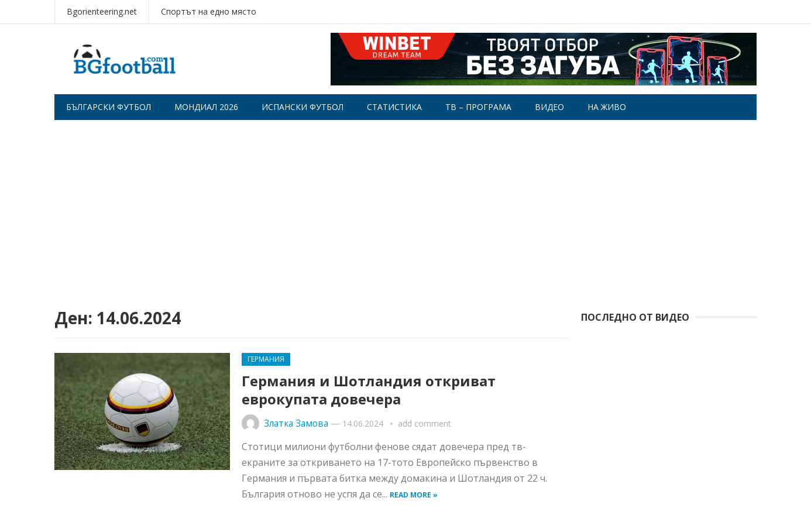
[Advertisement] (405, 208)
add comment (425, 423)
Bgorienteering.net (102, 11)
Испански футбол (303, 107)
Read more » (414, 495)
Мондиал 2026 (206, 107)
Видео (549, 107)
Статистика (394, 107)
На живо (607, 107)
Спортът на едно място (209, 11)
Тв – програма (478, 107)
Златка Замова (296, 423)
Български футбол (109, 107)
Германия (266, 359)
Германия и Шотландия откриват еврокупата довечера (369, 390)
